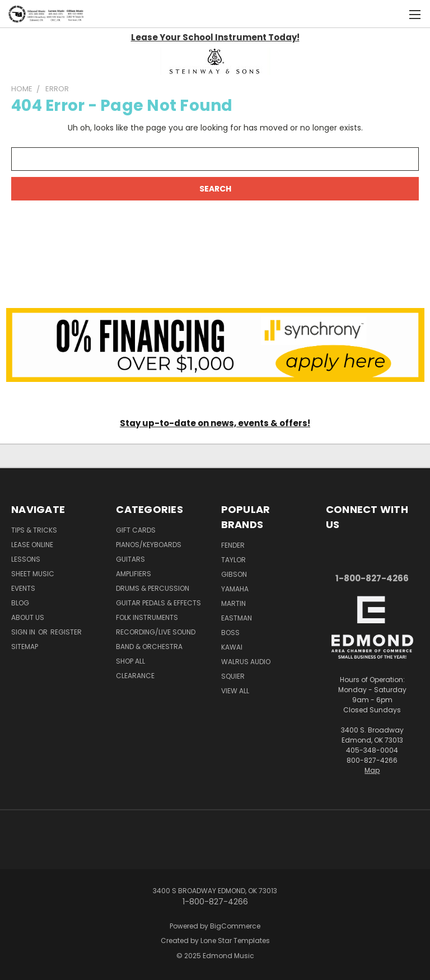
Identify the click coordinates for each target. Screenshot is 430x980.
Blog (20, 603)
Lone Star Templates (235, 941)
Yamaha (235, 589)
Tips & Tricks (34, 530)
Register (66, 632)
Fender (233, 545)
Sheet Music (33, 574)
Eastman (237, 618)
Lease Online (32, 545)
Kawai (232, 647)
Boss (230, 633)
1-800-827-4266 (372, 578)
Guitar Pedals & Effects (158, 603)
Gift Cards (136, 530)
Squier (233, 676)
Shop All (130, 661)
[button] (215, 61)
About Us (28, 617)
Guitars (130, 559)
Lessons (26, 559)
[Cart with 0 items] (394, 14)
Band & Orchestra (149, 647)
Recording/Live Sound (156, 632)
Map (372, 770)
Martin (233, 603)
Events (23, 588)
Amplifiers (134, 574)
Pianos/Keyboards (149, 545)
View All (235, 691)
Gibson (234, 574)
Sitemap (25, 647)
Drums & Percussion (153, 588)
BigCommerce (235, 926)
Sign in (24, 632)
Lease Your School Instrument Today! (215, 37)
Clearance (135, 676)
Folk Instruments (147, 617)
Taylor (233, 560)
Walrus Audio (246, 662)
